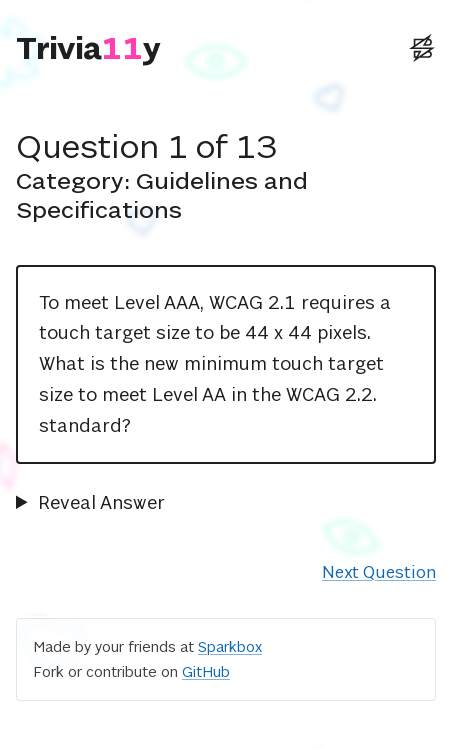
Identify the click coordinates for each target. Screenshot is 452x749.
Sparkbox (230, 646)
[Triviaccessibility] (88, 48)
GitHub (206, 671)
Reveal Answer (101, 502)
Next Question (379, 572)
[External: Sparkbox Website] (422, 48)
